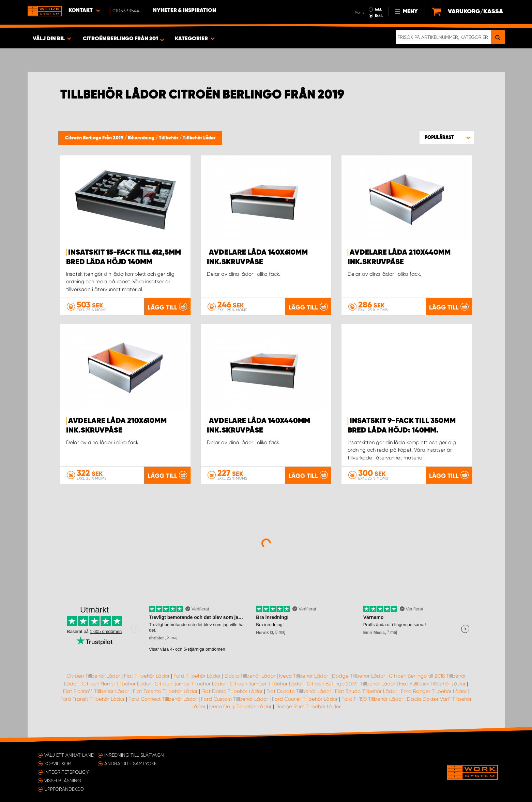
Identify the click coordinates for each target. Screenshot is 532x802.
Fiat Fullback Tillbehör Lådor (432, 684)
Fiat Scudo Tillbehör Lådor (366, 691)
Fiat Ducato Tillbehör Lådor (299, 691)
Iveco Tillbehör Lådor (304, 676)
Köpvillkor (58, 763)
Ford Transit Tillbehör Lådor (93, 699)
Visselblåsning (63, 781)
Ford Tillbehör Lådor (197, 676)
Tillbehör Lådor (199, 138)
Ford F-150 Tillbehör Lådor (372, 699)
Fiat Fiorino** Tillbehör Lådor (96, 691)
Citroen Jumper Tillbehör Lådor (266, 684)
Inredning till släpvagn (134, 755)
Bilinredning (142, 138)
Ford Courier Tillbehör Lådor (305, 699)
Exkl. (379, 16)
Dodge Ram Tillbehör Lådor (308, 707)
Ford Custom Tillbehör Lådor (235, 699)
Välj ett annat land (69, 755)
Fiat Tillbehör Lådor (147, 676)
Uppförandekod (64, 789)
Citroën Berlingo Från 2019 (95, 138)
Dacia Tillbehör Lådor (250, 676)
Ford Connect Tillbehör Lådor (163, 699)
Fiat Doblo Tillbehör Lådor (232, 691)
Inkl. (378, 10)
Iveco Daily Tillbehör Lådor (240, 707)
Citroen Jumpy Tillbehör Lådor (190, 684)
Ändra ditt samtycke (130, 763)
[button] (447, 137)
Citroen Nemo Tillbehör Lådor (116, 684)
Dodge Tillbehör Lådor (359, 676)
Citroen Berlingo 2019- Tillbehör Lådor (351, 684)
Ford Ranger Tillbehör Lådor (434, 691)
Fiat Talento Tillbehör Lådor (165, 691)
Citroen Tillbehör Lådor (93, 676)
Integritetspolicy (66, 772)
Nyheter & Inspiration (185, 11)
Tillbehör (169, 138)
